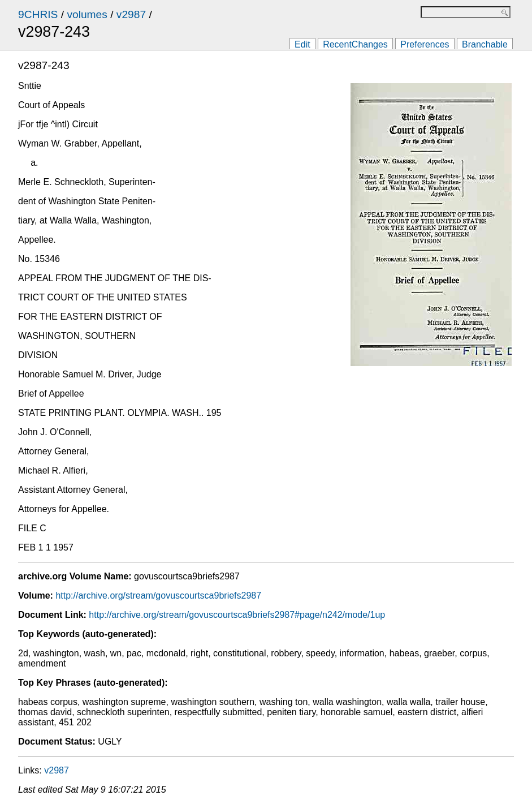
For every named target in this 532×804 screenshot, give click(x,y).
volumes (87, 14)
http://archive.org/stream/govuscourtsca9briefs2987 (158, 596)
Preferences (425, 44)
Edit (302, 44)
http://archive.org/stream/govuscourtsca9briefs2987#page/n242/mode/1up (237, 615)
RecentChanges (355, 44)
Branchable (485, 44)
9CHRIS (38, 14)
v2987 (131, 14)
